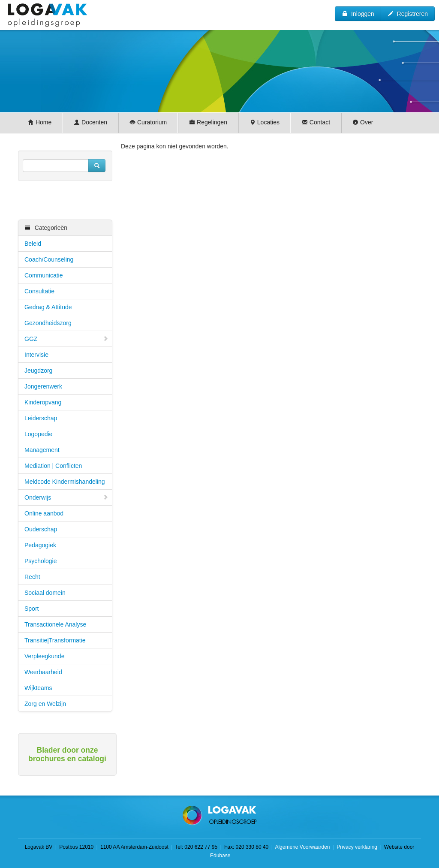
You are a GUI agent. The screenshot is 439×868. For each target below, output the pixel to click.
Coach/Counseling (49, 259)
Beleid (33, 244)
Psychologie (41, 561)
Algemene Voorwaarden (302, 847)
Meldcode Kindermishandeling (65, 482)
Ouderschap (41, 529)
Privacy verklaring (357, 847)
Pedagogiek (40, 545)
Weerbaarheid (43, 672)
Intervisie (36, 355)
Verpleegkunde (44, 656)
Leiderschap (41, 418)
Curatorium (148, 122)
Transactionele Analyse (55, 624)
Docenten (90, 122)
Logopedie (38, 434)
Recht (32, 577)
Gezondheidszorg (48, 323)
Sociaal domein (45, 593)
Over (363, 122)
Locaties (265, 122)
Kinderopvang (43, 402)
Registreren (408, 14)
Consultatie (39, 291)
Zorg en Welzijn (45, 704)
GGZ (66, 339)
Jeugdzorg (38, 371)
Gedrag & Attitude (48, 307)
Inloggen (358, 14)
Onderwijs (66, 497)
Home (40, 122)
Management (42, 450)
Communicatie (44, 275)
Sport (32, 609)
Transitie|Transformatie (55, 640)
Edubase (220, 856)
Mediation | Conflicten (53, 466)
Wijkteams (38, 688)
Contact (316, 122)
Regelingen (208, 122)
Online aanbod (44, 513)
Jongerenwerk (43, 386)
